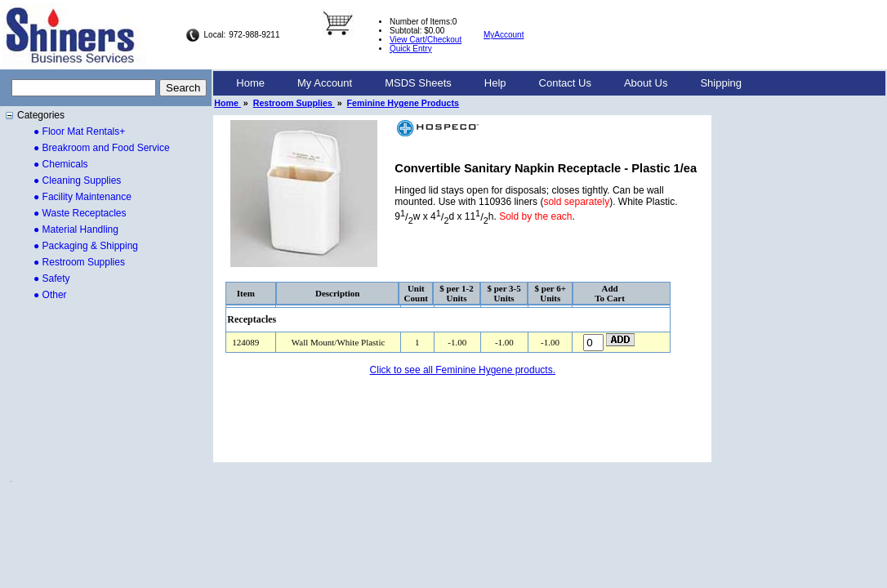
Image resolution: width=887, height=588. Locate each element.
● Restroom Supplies (79, 262)
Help (495, 83)
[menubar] (489, 83)
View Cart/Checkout (426, 40)
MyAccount (504, 35)
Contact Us (565, 83)
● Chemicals (61, 164)
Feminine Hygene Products (403, 103)
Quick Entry (411, 49)
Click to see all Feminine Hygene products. (463, 370)
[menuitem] (250, 83)
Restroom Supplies (294, 103)
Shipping (721, 83)
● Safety (52, 278)
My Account (325, 83)
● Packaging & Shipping (86, 246)
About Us (646, 83)
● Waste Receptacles (80, 213)
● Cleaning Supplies (77, 180)
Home (250, 83)
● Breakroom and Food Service (102, 148)
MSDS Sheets (418, 83)
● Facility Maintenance (82, 197)
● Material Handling (76, 229)
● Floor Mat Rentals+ (79, 131)
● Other (50, 295)
